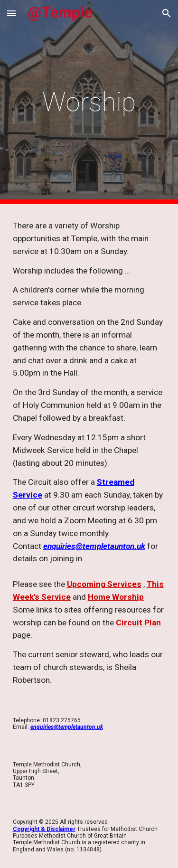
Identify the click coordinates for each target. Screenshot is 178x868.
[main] (89, 102)
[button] (11, 13)
